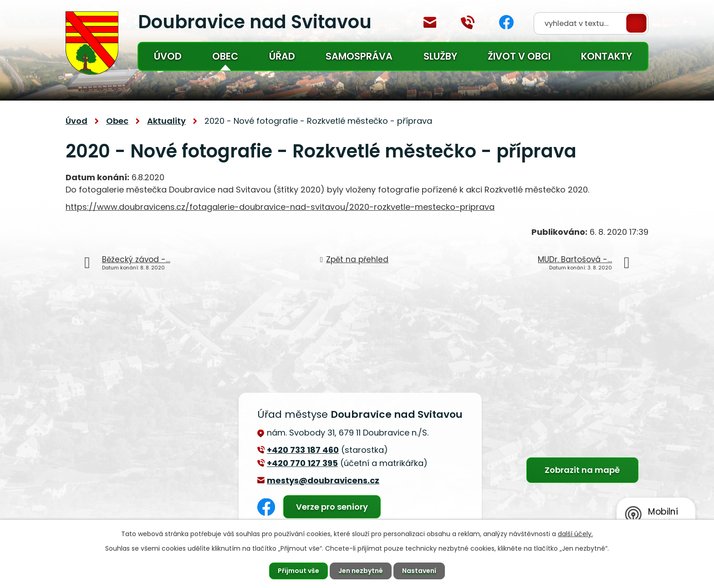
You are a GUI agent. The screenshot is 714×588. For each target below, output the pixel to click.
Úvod (168, 56)
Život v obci (519, 56)
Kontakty (607, 56)
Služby (440, 56)
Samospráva (359, 56)
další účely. (575, 534)
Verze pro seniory (332, 507)
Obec (225, 56)
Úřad (282, 56)
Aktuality (166, 121)
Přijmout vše (298, 571)
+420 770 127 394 (468, 22)
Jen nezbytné (361, 571)
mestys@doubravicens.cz (430, 22)
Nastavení (419, 571)
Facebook (506, 22)
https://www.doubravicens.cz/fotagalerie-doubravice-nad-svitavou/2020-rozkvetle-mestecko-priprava (280, 207)
